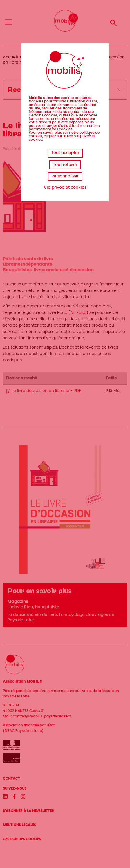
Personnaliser (65, 176)
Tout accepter (65, 153)
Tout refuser (65, 165)
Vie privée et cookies (65, 188)
